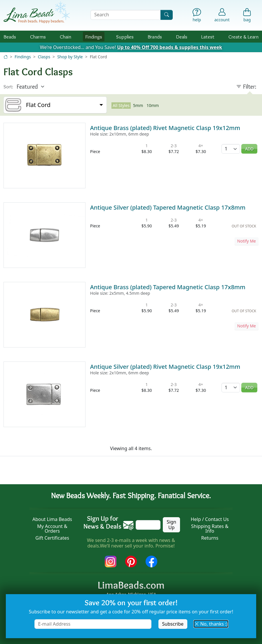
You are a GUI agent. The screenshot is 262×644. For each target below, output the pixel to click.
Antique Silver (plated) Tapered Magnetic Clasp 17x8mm (168, 207)
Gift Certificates (52, 538)
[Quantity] (231, 149)
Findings (94, 37)
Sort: (8, 87)
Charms (38, 37)
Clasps (44, 57)
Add (249, 149)
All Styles (121, 105)
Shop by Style (70, 57)
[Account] (222, 15)
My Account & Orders (52, 529)
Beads (10, 37)
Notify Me (247, 241)
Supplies (125, 37)
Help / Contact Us (210, 519)
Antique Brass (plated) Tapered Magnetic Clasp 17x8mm (168, 287)
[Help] (197, 16)
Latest (208, 37)
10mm (153, 105)
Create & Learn (243, 37)
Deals (182, 37)
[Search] (167, 15)
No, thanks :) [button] (211, 624)
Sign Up (171, 525)
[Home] (6, 57)
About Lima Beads (52, 519)
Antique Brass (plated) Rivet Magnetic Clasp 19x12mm (165, 128)
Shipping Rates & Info (210, 529)
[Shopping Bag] (247, 16)
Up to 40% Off (170, 47)
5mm (138, 105)
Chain (65, 37)
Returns (210, 538)
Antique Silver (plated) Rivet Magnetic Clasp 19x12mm (165, 367)
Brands (155, 37)
